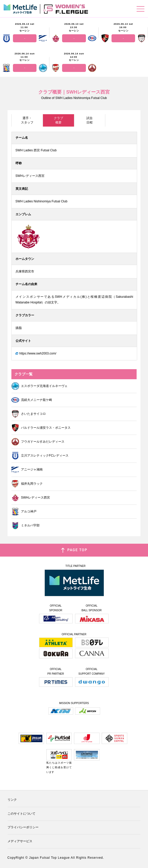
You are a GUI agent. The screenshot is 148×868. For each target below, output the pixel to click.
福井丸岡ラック (27, 484)
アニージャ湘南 (27, 470)
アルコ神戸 (24, 512)
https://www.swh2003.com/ (38, 353)
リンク (12, 800)
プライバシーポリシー (23, 827)
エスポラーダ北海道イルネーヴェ (39, 386)
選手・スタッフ (27, 120)
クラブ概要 (58, 120)
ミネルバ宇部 (25, 526)
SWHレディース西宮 (31, 498)
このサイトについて (21, 814)
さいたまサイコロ (29, 414)
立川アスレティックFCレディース (40, 456)
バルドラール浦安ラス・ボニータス (41, 428)
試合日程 (90, 120)
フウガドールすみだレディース (38, 442)
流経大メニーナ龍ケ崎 (32, 400)
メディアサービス (20, 841)
